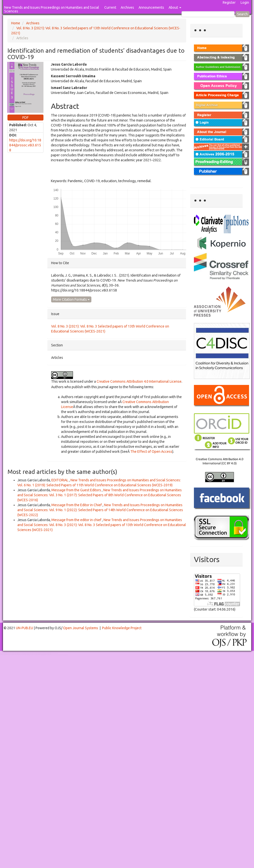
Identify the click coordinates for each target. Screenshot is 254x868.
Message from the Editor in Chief (77, 505)
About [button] (175, 7)
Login (245, 2)
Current (110, 7)
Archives (127, 7)
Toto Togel (20, 653)
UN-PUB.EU (24, 628)
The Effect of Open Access (151, 452)
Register (229, 2)
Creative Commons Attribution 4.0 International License (139, 381)
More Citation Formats (71, 299)
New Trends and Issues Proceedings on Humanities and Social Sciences (52, 9)
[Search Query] (208, 14)
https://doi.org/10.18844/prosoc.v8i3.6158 (25, 145)
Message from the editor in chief (77, 520)
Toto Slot (24, 655)
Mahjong (20, 654)
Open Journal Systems (81, 628)
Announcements (151, 7)
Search (242, 14)
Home (16, 23)
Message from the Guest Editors (77, 490)
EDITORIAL (60, 480)
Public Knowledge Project (122, 628)
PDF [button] (25, 118)
